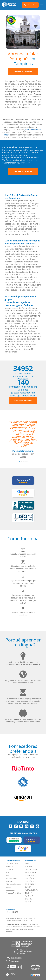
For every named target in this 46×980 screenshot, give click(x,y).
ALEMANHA (29, 896)
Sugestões (9, 881)
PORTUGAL (29, 866)
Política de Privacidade (13, 893)
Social (8, 875)
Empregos (9, 869)
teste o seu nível (33, 130)
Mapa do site (10, 890)
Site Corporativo (11, 878)
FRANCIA (28, 902)
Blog (7, 872)
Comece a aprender (23, 72)
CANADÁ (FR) (29, 881)
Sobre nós (9, 866)
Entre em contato (12, 863)
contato (6, 135)
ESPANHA (28, 899)
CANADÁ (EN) (30, 878)
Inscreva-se (8, 147)
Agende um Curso (30, 5)
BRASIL (27, 863)
